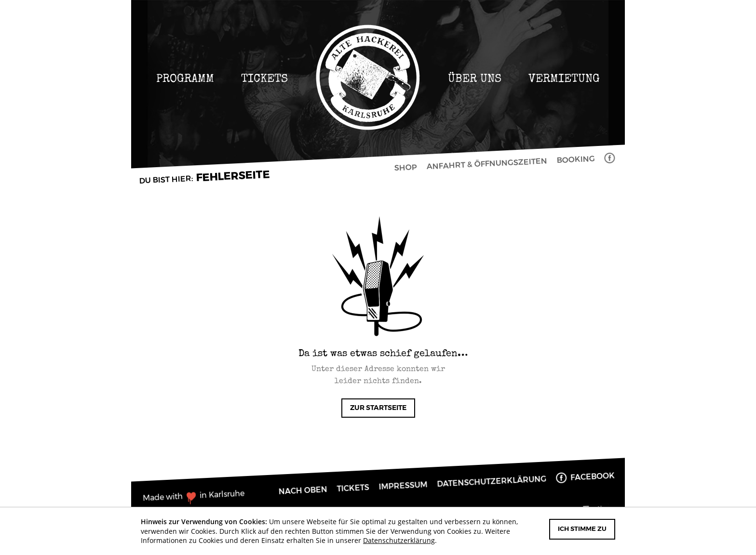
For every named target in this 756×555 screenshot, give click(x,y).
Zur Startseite (378, 408)
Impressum (403, 486)
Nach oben (303, 491)
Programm (185, 78)
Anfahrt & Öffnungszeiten (486, 164)
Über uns (475, 78)
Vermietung (564, 78)
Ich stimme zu (582, 529)
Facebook (612, 158)
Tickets (264, 78)
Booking (576, 159)
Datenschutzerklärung (492, 482)
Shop (405, 168)
